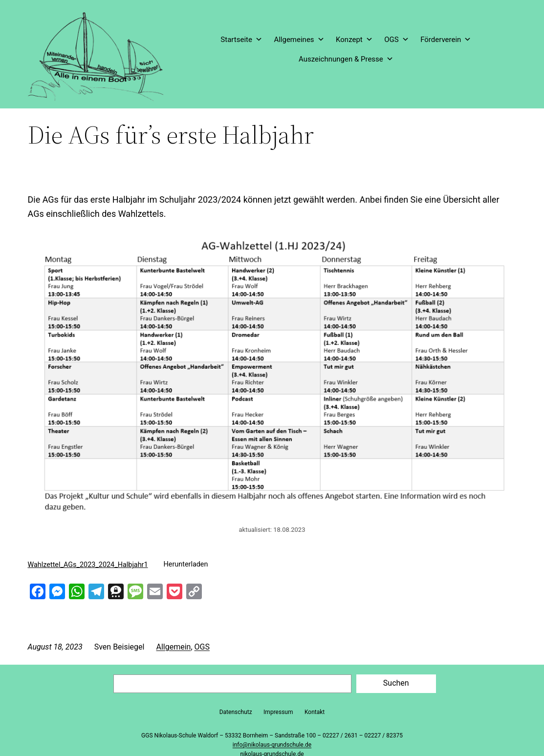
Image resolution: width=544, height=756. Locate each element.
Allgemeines (299, 40)
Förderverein (446, 40)
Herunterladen (186, 564)
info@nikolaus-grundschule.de (272, 745)
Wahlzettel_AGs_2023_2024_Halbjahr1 (88, 564)
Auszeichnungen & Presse (346, 59)
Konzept (354, 40)
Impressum (278, 712)
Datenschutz (236, 712)
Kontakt (315, 712)
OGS (396, 40)
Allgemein (173, 647)
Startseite (241, 40)
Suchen (396, 683)
